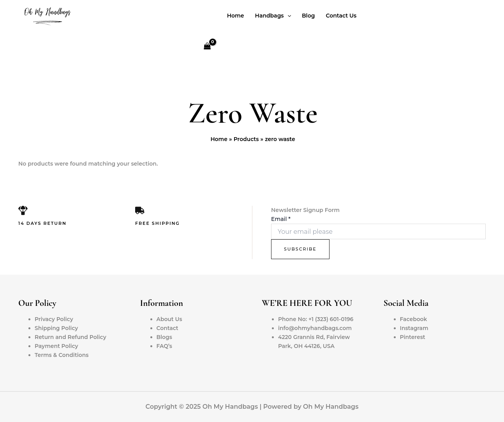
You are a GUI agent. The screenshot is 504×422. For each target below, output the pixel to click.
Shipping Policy (56, 328)
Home (236, 16)
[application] (287, 16)
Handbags (273, 16)
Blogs (165, 337)
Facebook (414, 319)
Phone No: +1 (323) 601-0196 (316, 319)
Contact (168, 328)
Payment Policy (57, 346)
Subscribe (300, 249)
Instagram (414, 328)
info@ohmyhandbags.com (315, 328)
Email (281, 219)
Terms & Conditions (62, 355)
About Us (170, 319)
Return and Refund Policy (71, 337)
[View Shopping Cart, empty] (207, 47)
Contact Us (341, 16)
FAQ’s (165, 346)
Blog (308, 16)
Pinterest (413, 337)
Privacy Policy (54, 319)
